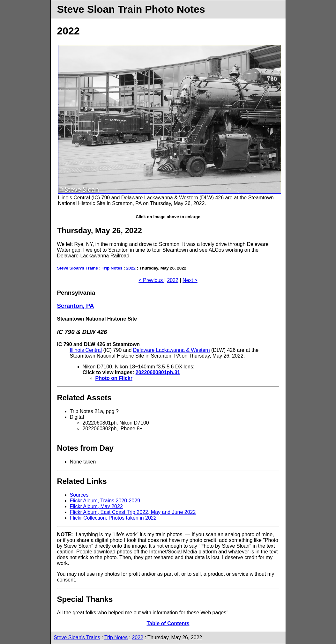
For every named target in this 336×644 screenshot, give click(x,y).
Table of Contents (168, 623)
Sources (79, 495)
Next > (190, 280)
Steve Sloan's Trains (78, 268)
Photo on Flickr (114, 378)
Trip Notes (112, 268)
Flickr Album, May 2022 (96, 506)
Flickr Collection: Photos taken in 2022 (113, 518)
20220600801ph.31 (158, 372)
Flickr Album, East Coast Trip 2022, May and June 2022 (133, 512)
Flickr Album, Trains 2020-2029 (105, 501)
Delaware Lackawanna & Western (172, 350)
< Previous (151, 280)
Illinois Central (86, 350)
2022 (131, 268)
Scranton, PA (76, 306)
